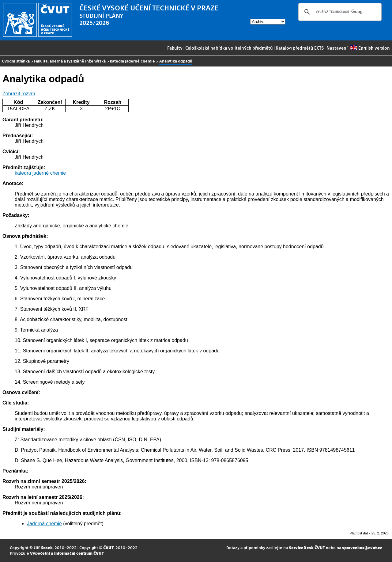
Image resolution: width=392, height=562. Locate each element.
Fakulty (175, 48)
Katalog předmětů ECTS (300, 48)
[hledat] (339, 12)
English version (370, 48)
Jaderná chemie (44, 524)
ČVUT (108, 547)
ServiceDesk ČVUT (307, 547)
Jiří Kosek (43, 547)
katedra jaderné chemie (132, 61)
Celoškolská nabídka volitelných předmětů (229, 48)
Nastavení (337, 48)
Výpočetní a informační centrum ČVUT (67, 553)
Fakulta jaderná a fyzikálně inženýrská (70, 61)
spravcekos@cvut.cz (362, 547)
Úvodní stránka (16, 61)
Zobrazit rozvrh (19, 94)
